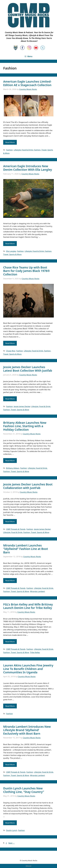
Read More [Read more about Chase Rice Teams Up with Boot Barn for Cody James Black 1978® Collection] (10, 343)
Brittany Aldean (13, 468)
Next (11, 843)
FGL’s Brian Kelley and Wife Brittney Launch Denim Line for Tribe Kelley (28, 606)
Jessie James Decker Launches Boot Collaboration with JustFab (28, 486)
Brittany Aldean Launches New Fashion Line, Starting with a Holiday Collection (25, 426)
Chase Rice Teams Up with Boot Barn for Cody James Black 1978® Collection (27, 271)
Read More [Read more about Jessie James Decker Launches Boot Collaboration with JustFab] (10, 521)
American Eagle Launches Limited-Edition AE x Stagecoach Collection (27, 83)
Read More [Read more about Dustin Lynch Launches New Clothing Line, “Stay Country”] (10, 823)
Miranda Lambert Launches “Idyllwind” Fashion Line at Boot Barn (26, 549)
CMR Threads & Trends (16, 529)
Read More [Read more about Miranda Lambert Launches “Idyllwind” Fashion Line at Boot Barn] (10, 580)
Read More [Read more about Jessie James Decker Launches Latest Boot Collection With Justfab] (10, 399)
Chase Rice (11, 351)
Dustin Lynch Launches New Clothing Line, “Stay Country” (24, 790)
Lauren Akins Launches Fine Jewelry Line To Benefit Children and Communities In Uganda (28, 669)
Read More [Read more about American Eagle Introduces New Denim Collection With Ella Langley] (10, 244)
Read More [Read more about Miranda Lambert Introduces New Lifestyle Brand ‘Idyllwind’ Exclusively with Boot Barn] (10, 764)
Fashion (9, 150)
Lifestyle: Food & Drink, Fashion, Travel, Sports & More (26, 532)
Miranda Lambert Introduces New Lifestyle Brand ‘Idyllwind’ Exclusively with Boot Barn (27, 730)
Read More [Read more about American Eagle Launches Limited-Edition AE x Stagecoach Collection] (10, 142)
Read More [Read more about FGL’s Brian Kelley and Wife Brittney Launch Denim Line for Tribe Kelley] (10, 642)
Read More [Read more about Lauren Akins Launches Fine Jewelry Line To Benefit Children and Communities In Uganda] (10, 706)
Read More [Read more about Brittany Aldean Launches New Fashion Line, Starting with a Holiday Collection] (10, 461)
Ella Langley (11, 251)
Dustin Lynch (12, 830)
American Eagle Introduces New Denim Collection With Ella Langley (28, 168)
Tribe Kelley (35, 652)
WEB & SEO (28, 866)
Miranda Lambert (37, 591)
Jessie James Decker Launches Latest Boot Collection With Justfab (28, 369)
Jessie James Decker (22, 406)
